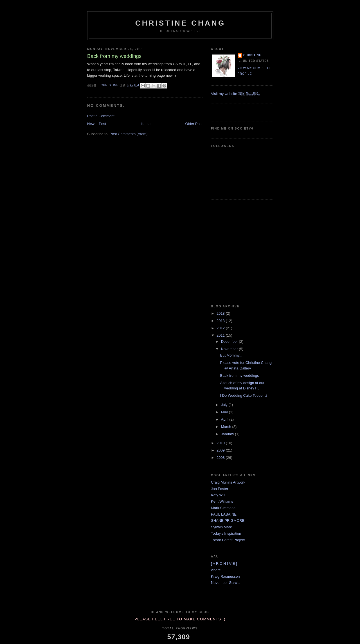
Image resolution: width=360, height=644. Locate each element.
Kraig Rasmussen (225, 576)
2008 (221, 458)
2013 (221, 321)
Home (146, 124)
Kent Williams (222, 501)
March (227, 427)
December (230, 342)
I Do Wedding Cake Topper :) (243, 395)
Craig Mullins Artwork (228, 482)
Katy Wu (218, 495)
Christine (252, 55)
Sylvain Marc (221, 527)
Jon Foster (220, 489)
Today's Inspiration (226, 533)
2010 (221, 443)
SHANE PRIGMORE (228, 521)
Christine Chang (180, 23)
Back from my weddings (239, 376)
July (225, 405)
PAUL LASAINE (224, 514)
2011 (221, 335)
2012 (221, 328)
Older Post (194, 124)
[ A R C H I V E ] (224, 563)
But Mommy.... (232, 355)
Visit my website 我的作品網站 (236, 94)
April (225, 419)
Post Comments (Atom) (129, 134)
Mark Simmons (223, 508)
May (225, 412)
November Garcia (225, 583)
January (228, 434)
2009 (221, 450)
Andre (216, 570)
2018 (221, 313)
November (230, 349)
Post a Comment (101, 116)
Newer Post (97, 124)
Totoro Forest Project (228, 540)
